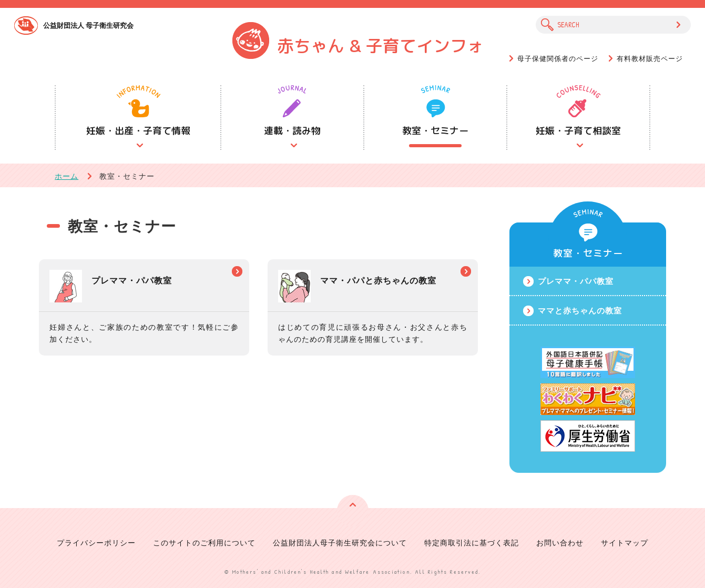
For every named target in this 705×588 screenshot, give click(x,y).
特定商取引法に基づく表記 (472, 543)
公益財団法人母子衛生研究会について (340, 543)
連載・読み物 (292, 131)
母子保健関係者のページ (558, 58)
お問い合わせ (560, 543)
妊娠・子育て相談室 (578, 131)
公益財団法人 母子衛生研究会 (88, 25)
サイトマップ (625, 543)
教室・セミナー (435, 131)
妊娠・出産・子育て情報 (138, 131)
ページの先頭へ (353, 511)
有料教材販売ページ (650, 58)
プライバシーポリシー (96, 543)
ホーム (67, 176)
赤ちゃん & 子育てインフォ (380, 46)
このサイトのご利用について (204, 543)
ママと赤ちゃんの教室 (580, 310)
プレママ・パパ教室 (576, 281)
